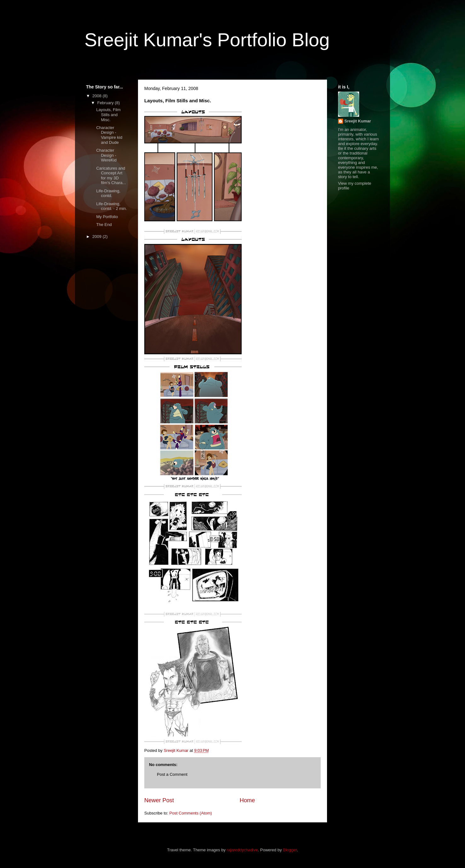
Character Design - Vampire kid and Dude (109, 135)
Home (247, 800)
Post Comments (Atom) (191, 813)
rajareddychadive (242, 850)
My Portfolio (107, 217)
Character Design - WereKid (106, 155)
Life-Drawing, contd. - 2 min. (111, 206)
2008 (98, 96)
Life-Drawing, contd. (108, 193)
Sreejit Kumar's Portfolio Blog (207, 40)
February (106, 103)
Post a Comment (172, 774)
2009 (98, 237)
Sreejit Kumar (358, 121)
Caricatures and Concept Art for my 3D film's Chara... (111, 176)
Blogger (290, 850)
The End (104, 225)
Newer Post (159, 800)
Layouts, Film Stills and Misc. (108, 115)
